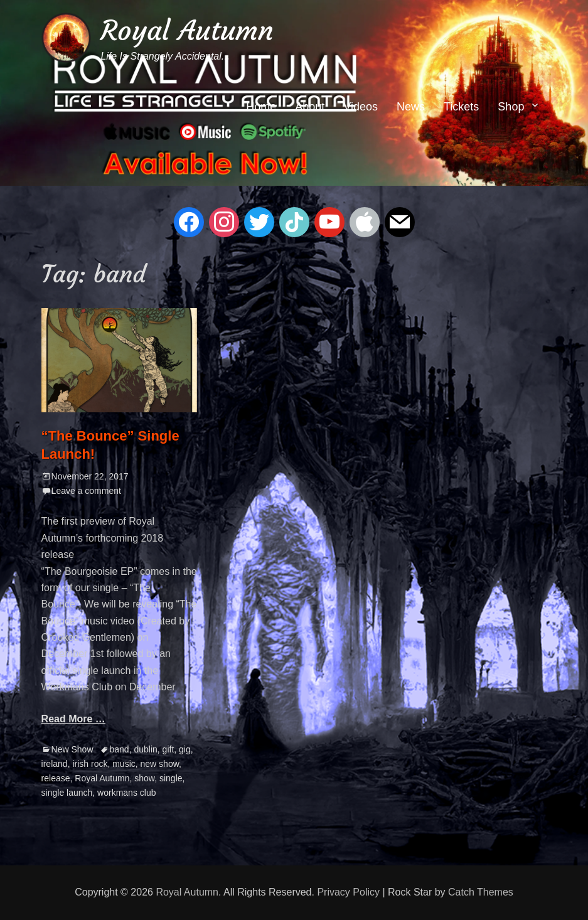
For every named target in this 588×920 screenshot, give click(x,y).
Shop (511, 107)
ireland (55, 764)
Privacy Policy (348, 892)
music (124, 764)
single (171, 778)
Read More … (73, 719)
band (120, 749)
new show (160, 764)
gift (168, 749)
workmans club (126, 793)
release (56, 778)
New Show (72, 749)
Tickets (461, 107)
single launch (67, 793)
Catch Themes (481, 892)
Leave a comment (86, 491)
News (411, 107)
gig (185, 749)
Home (261, 107)
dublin (145, 749)
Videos (361, 107)
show (144, 778)
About (310, 107)
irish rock (90, 764)
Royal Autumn (187, 30)
